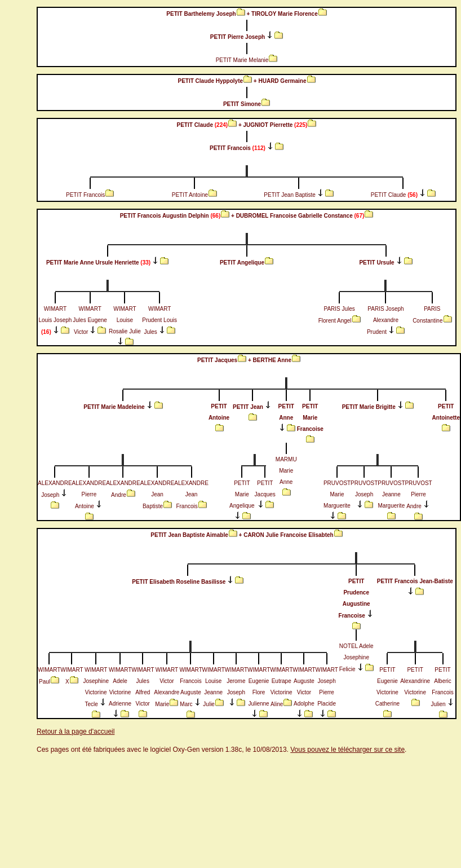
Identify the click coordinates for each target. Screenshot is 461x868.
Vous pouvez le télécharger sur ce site (347, 750)
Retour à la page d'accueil (76, 732)
